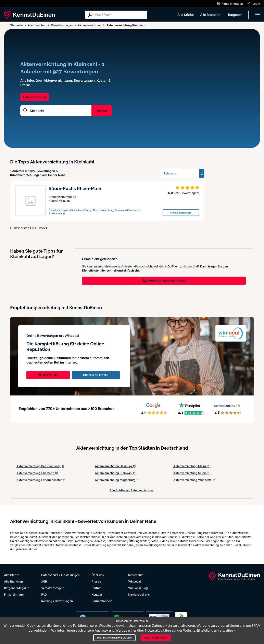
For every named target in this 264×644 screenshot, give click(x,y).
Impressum (136, 575)
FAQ (44, 594)
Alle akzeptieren (156, 638)
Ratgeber (235, 15)
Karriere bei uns (139, 594)
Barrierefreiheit (102, 601)
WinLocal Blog (138, 588)
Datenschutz (50, 575)
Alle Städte (186, 15)
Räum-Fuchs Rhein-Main (75, 188)
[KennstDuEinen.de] (29, 15)
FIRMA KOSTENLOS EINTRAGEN (164, 281)
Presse (96, 581)
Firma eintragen (15, 594)
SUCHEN (102, 111)
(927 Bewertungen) (186, 193)
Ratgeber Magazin (17, 588)
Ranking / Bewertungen (57, 601)
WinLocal (135, 581)
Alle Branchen (211, 15)
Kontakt (97, 594)
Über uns (98, 575)
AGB (44, 581)
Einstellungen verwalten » (216, 630)
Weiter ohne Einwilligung (114, 638)
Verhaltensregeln (53, 588)
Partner (97, 588)
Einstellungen (70, 575)
